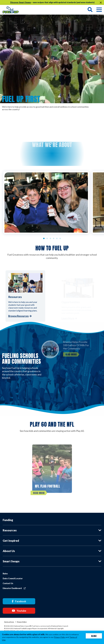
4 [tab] (54, 238)
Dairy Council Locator (13, 578)
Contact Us (8, 583)
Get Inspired (11, 541)
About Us (9, 551)
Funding (8, 520)
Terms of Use (9, 621)
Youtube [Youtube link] (17, 610)
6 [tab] (60, 238)
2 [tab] (47, 238)
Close (94, 636)
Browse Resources (18, 316)
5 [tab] (57, 238)
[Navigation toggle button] (97, 10)
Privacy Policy (22, 621)
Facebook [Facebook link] (17, 601)
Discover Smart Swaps (21, 2)
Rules (5, 574)
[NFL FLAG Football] (52, 472)
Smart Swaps (11, 561)
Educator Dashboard (14, 588)
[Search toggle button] (90, 10)
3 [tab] (50, 238)
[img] (11, 10)
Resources (10, 530)
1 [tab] (44, 238)
